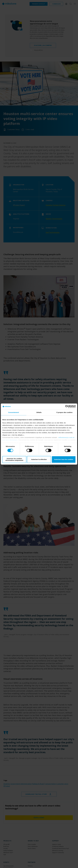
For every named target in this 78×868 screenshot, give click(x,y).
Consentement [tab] (14, 412)
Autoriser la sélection (39, 459)
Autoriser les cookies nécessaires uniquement (14, 459)
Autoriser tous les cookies (64, 459)
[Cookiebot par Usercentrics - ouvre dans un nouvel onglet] (67, 407)
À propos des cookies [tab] (64, 412)
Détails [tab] (39, 412)
